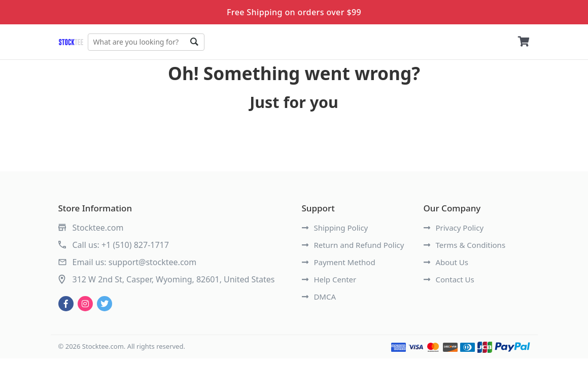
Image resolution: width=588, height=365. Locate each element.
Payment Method (339, 262)
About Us (446, 262)
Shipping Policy (335, 228)
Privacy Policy (454, 228)
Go (194, 42)
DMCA (319, 297)
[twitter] (105, 304)
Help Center (329, 279)
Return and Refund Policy (353, 245)
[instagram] (85, 304)
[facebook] (66, 304)
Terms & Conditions (465, 245)
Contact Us (449, 279)
